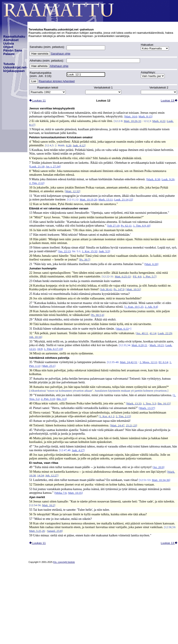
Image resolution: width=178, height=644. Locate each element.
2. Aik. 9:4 (151, 307)
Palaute (9, 54)
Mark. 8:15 (145, 116)
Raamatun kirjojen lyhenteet (57, 81)
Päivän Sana (13, 50)
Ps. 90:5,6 (97, 315)
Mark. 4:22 (159, 121)
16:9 (40, 349)
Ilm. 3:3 (61, 399)
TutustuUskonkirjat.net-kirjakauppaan (15, 67)
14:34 (40, 475)
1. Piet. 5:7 (149, 276)
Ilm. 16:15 (164, 403)
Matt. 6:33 (123, 329)
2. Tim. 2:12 (36, 183)
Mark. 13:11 (106, 199)
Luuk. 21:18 (37, 166)
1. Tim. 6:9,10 (141, 226)
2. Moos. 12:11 (148, 362)
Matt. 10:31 (133, 289)
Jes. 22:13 (65, 251)
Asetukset (11, 40)
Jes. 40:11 (142, 333)
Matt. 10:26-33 (133, 121)
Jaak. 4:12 (79, 145)
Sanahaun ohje (61, 54)
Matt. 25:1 (48, 366)
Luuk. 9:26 (168, 179)
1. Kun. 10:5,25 (134, 307)
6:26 (69, 145)
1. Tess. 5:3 (149, 403)
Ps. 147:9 (119, 289)
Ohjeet (8, 47)
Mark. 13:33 (134, 403)
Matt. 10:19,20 (88, 199)
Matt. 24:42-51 (129, 362)
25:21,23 (131, 425)
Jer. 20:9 (159, 467)
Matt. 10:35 (75, 493)
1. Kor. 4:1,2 (107, 416)
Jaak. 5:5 (104, 251)
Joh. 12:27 (51, 475)
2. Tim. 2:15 (123, 416)
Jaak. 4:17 (78, 450)
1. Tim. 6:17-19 (53, 349)
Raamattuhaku (14, 37)
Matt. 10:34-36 (161, 480)
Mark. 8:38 (154, 179)
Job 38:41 (106, 289)
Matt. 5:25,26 (37, 531)
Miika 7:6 (61, 493)
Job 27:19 (114, 226)
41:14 (153, 333)
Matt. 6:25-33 (123, 276)
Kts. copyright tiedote (64, 562)
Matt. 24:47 (118, 425)
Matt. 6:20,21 (139, 345)
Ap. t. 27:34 (53, 166)
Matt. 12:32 (72, 191)
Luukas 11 (37, 101)
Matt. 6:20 (151, 264)
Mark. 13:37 (147, 408)
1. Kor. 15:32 (89, 251)
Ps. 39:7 (85, 259)
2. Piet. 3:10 (48, 399)
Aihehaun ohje (59, 66)
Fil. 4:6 (137, 276)
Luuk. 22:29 (165, 333)
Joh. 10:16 (35, 337)
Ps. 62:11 (126, 226)
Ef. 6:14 (163, 362)
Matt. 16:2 (48, 505)
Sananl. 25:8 (55, 531)
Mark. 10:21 (157, 345)
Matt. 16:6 (131, 116)
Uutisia (9, 43)
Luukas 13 (169, 101)
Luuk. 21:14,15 (123, 199)
